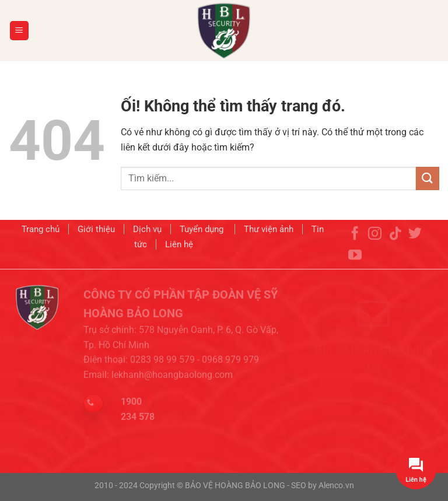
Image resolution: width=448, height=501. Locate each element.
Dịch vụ (147, 232)
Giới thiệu (96, 232)
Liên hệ (179, 246)
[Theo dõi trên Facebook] (355, 247)
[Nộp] (428, 178)
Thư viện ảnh (269, 232)
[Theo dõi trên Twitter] (415, 247)
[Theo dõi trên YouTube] (355, 268)
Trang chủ (41, 232)
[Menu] (20, 31)
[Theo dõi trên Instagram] (375, 247)
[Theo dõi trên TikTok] (395, 247)
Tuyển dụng (203, 232)
